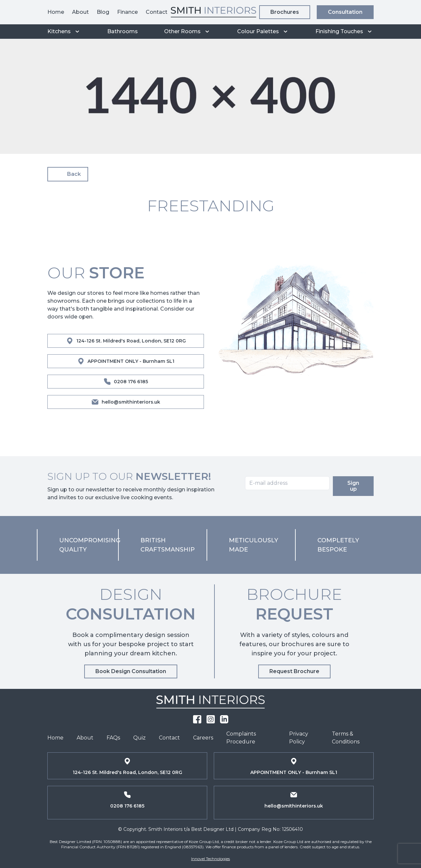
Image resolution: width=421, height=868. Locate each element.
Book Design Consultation (131, 671)
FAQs (113, 738)
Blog (103, 12)
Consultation (345, 12)
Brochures (285, 12)
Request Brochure (294, 671)
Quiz (139, 738)
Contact (157, 12)
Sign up (356, 486)
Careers (203, 738)
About (80, 12)
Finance (127, 12)
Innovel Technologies (210, 859)
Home (56, 12)
